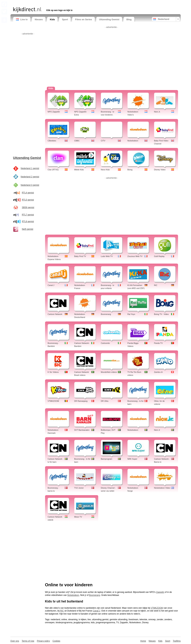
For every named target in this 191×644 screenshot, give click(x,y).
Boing (130, 170)
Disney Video (160, 170)
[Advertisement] (55, 3)
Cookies (56, 641)
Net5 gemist (27, 229)
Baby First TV (80, 256)
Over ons (15, 641)
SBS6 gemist (28, 207)
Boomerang (106, 314)
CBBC (77, 141)
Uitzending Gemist (109, 19)
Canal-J (96, 611)
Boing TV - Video (161, 314)
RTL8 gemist (28, 221)
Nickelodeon (133, 141)
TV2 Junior (79, 488)
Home (143, 641)
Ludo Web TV (107, 256)
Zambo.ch (158, 372)
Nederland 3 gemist (30, 185)
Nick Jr (157, 430)
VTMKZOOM (53, 401)
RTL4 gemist (28, 193)
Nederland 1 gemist (30, 168)
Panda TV (158, 343)
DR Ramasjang (81, 401)
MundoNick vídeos (109, 372)
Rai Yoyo (131, 314)
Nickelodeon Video (162, 488)
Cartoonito (105, 343)
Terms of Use (28, 641)
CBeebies (52, 141)
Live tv (22, 19)
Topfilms (177, 641)
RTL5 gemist (28, 200)
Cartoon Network (55, 314)
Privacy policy (43, 641)
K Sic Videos (53, 372)
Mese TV (78, 517)
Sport (65, 19)
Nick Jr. (157, 112)
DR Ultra (105, 401)
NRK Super (132, 459)
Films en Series (83, 19)
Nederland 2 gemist (30, 177)
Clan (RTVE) (53, 170)
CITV (103, 141)
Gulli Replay (159, 256)
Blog (129, 19)
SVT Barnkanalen (82, 430)
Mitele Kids (79, 170)
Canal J (51, 285)
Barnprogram (107, 459)
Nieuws (39, 19)
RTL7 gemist (28, 215)
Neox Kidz (105, 170)
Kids (52, 19)
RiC (156, 285)
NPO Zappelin (54, 112)
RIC (62, 611)
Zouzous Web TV (135, 256)
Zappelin (160, 592)
